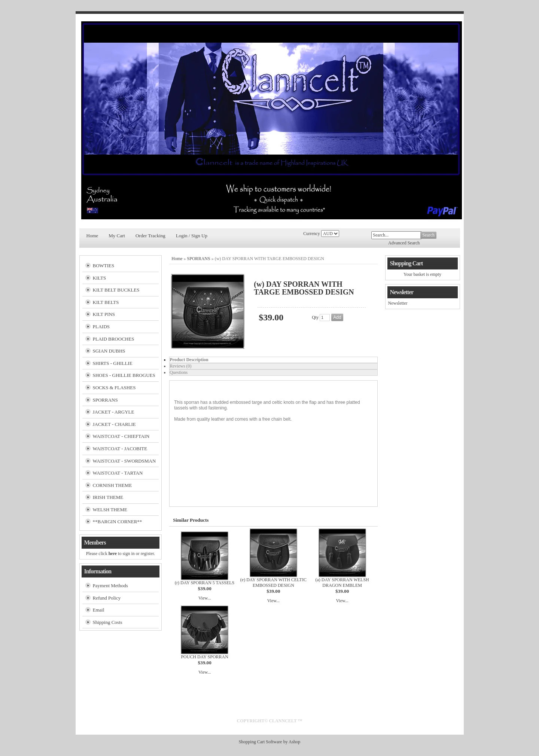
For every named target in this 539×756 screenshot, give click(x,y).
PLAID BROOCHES (114, 339)
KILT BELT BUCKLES (116, 290)
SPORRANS (105, 400)
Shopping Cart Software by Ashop (270, 742)
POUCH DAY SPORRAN (204, 657)
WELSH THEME (110, 510)
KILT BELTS (106, 302)
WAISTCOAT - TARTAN (118, 473)
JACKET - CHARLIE (114, 424)
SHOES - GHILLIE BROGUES (124, 375)
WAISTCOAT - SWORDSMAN (124, 461)
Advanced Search (404, 243)
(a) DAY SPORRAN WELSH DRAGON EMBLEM (342, 583)
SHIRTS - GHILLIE (113, 363)
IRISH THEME (108, 497)
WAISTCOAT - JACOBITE (120, 449)
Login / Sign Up (192, 236)
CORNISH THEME (112, 485)
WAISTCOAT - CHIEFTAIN (121, 436)
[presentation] (273, 360)
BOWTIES (104, 266)
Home (92, 236)
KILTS (100, 278)
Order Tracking (150, 236)
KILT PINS (104, 314)
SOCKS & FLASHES (114, 388)
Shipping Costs (108, 622)
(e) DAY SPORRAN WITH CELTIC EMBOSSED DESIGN (273, 583)
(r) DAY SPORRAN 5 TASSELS (205, 583)
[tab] (273, 360)
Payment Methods (110, 586)
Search (428, 235)
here (113, 554)
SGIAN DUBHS (109, 351)
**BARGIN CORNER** (118, 522)
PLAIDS (101, 327)
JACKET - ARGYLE (114, 412)
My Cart (117, 236)
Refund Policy (107, 598)
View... (205, 598)
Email (99, 610)
